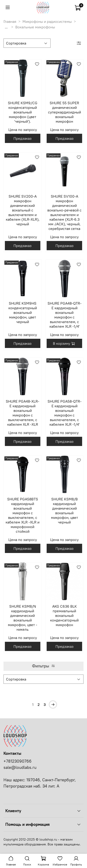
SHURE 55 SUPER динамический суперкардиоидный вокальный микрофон (64, 112)
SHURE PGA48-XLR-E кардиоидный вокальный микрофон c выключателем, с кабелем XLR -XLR (23, 413)
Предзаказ (23, 138)
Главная (10, 21)
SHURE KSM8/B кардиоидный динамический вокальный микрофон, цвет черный (64, 511)
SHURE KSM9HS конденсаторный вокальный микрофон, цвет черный (23, 312)
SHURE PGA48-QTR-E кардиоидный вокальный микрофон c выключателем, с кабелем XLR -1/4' (64, 315)
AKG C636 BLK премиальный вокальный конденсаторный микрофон (64, 615)
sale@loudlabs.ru (20, 767)
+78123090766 (18, 761)
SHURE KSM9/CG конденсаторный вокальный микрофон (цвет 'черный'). (23, 112)
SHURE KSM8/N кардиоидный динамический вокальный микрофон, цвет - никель (23, 618)
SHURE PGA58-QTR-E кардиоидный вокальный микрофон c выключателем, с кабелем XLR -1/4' (64, 413)
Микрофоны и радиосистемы (47, 21)
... (6, 27)
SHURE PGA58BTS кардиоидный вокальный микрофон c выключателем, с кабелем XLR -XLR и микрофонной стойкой (23, 515)
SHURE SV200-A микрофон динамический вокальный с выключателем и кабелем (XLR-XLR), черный (23, 210)
